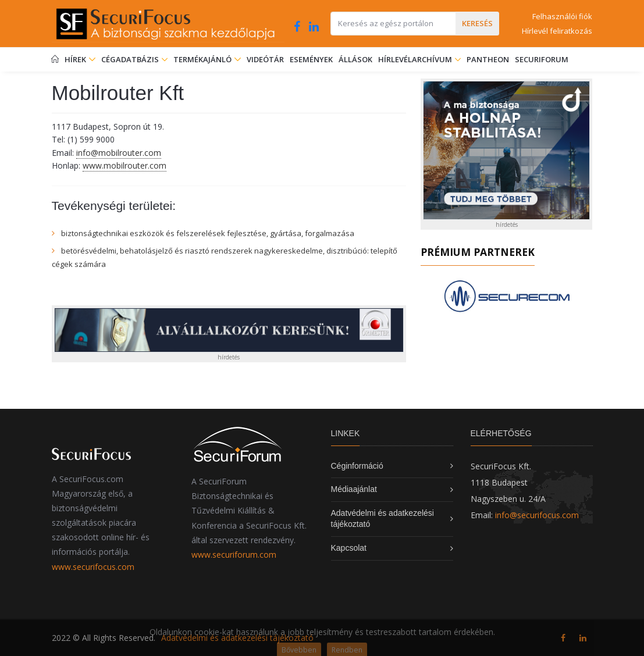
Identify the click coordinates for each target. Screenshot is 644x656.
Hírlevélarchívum (416, 59)
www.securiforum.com (234, 555)
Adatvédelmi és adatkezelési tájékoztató (237, 638)
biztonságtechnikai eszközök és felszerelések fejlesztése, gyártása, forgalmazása (208, 233)
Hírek (80, 59)
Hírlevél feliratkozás (557, 31)
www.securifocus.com (93, 567)
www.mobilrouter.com (124, 165)
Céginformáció (357, 466)
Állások (355, 59)
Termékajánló (207, 59)
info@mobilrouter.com (119, 153)
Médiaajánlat (354, 489)
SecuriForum (542, 59)
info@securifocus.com (537, 515)
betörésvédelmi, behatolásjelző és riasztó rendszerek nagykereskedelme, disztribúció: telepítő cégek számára (225, 257)
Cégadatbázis (131, 59)
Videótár (265, 59)
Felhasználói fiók (562, 16)
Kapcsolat (349, 548)
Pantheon (488, 59)
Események (311, 59)
